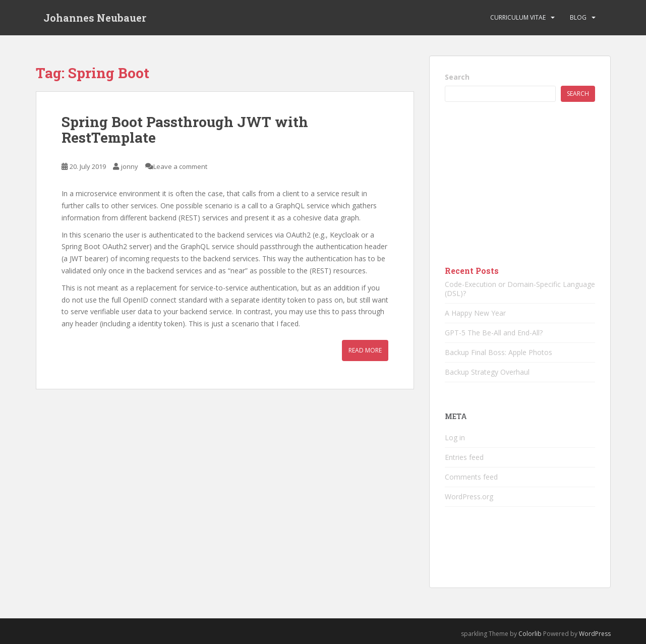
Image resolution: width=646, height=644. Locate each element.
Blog (578, 17)
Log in (455, 437)
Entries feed (464, 457)
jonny (130, 166)
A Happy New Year (475, 313)
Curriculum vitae (518, 17)
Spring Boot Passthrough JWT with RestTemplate (185, 130)
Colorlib (530, 634)
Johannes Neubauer (95, 18)
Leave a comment (180, 166)
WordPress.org (469, 496)
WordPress (595, 634)
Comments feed (471, 477)
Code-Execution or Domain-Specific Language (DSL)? (520, 289)
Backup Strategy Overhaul (487, 372)
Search (457, 77)
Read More (365, 350)
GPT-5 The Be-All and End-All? (494, 333)
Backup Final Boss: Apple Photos (498, 352)
